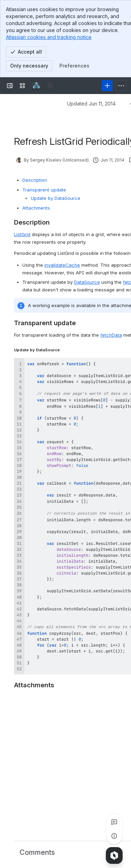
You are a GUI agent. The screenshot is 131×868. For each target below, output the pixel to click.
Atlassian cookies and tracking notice (49, 37)
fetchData (111, 335)
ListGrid (22, 234)
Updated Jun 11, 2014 (91, 104)
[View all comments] (114, 822)
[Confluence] (36, 86)
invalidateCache (62, 265)
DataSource (87, 282)
